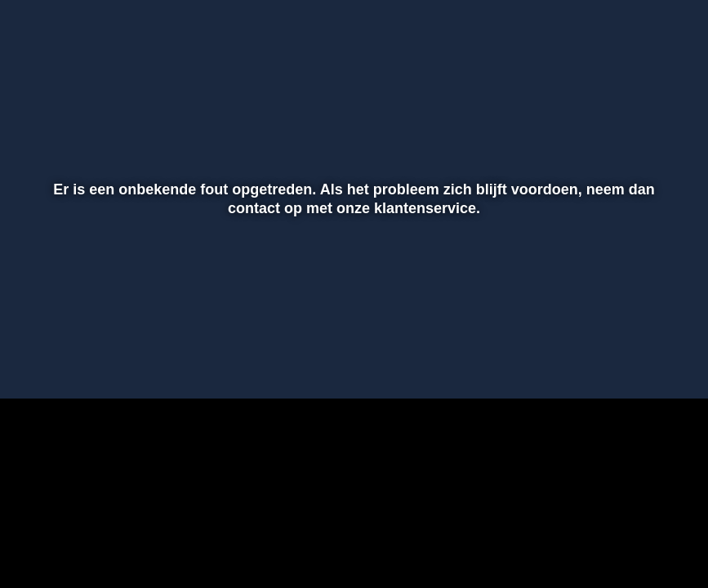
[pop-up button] (639, 363)
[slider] (352, 328)
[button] (33, 363)
